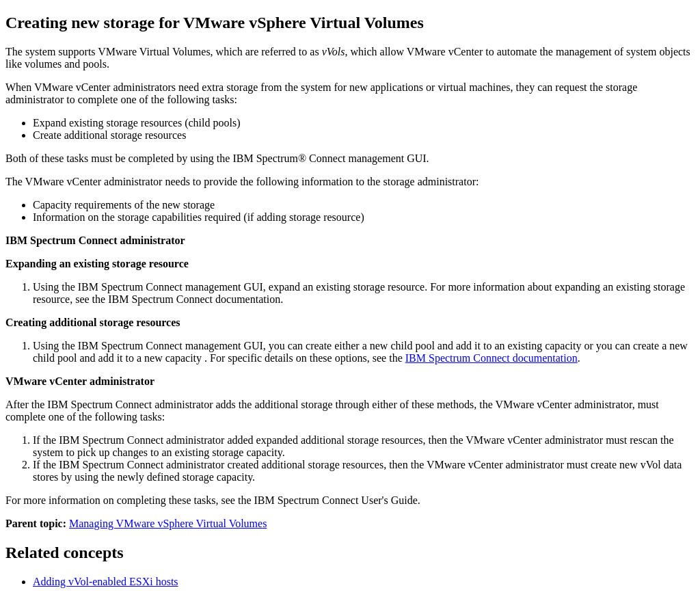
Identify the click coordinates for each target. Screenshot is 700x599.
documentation (492, 358)
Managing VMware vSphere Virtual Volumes (168, 523)
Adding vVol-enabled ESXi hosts (106, 582)
